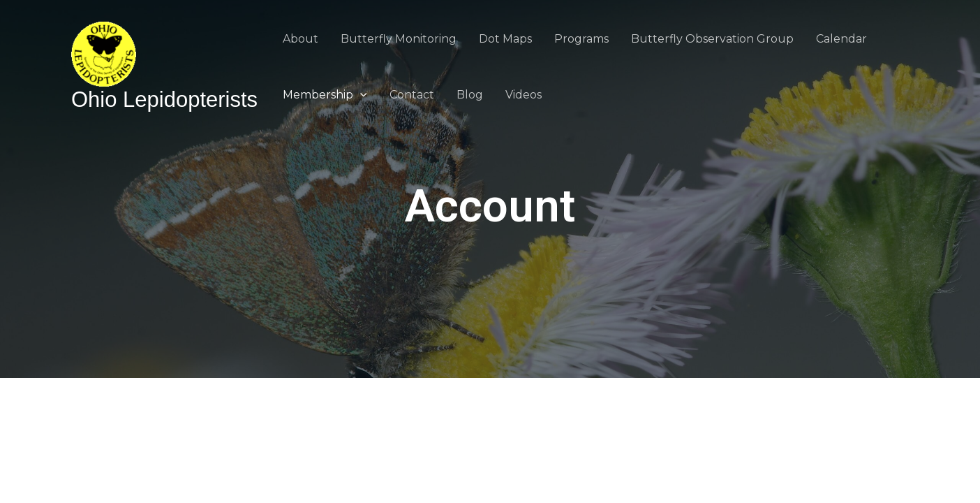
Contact (412, 95)
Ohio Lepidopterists (164, 100)
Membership (325, 95)
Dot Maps (505, 39)
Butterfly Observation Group (712, 39)
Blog (470, 95)
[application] (360, 95)
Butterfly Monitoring (399, 39)
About (300, 39)
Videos (524, 95)
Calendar (841, 39)
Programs (581, 39)
